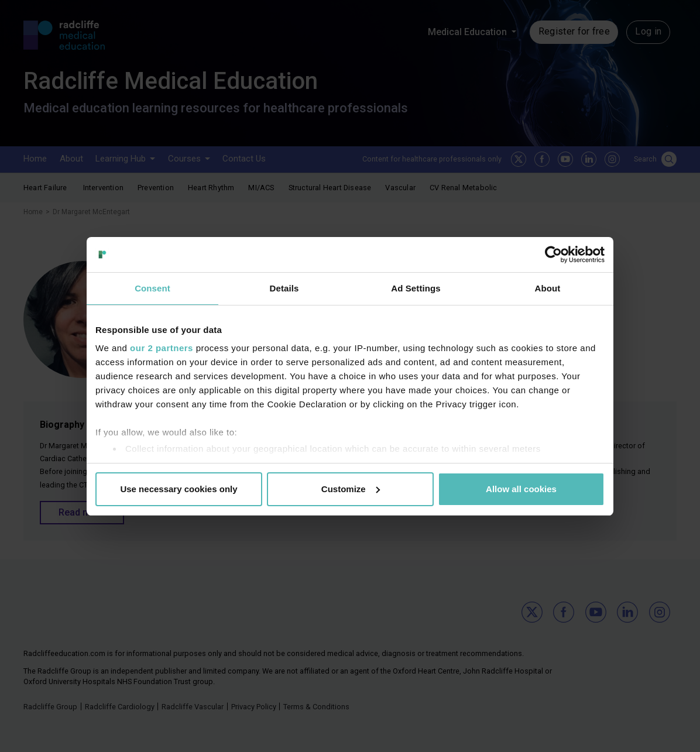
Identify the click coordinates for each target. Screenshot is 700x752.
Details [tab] (284, 288)
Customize (351, 489)
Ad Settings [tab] (416, 288)
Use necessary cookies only (179, 489)
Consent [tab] (152, 288)
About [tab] (548, 288)
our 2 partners (162, 348)
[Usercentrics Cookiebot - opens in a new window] (553, 255)
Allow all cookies (521, 489)
